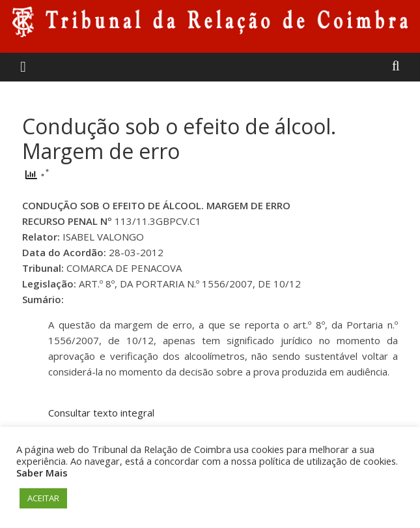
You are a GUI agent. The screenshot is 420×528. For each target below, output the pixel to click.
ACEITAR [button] (43, 498)
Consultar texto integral (101, 413)
